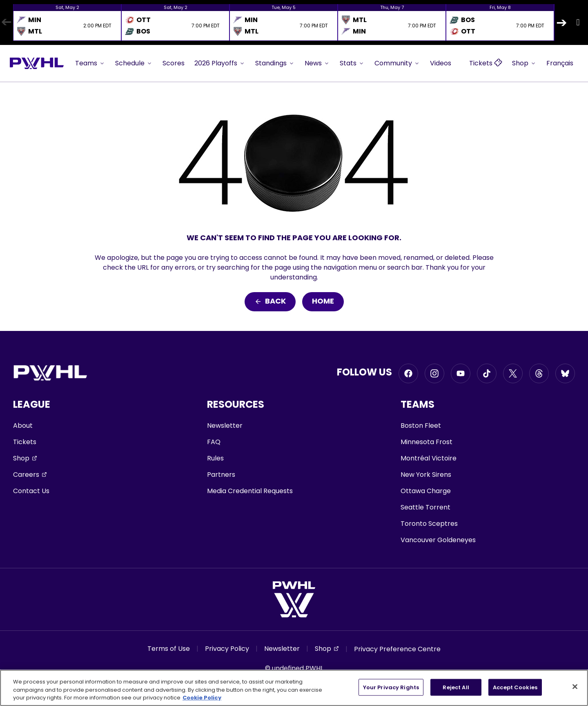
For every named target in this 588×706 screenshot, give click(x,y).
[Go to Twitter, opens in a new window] (513, 373)
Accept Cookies (515, 687)
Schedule (134, 63)
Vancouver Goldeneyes (438, 540)
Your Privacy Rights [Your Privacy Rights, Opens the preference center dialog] (391, 687)
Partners (221, 475)
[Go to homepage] (37, 63)
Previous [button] (6, 22)
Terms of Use (169, 649)
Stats (352, 63)
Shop (524, 63)
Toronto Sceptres (429, 524)
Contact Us (31, 491)
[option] (67, 22)
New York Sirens (426, 475)
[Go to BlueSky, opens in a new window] (565, 373)
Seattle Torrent (425, 507)
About (23, 426)
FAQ (214, 442)
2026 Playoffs (220, 63)
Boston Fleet (421, 426)
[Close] (575, 686)
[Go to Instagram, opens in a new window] (434, 373)
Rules (215, 458)
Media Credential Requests (250, 491)
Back (270, 302)
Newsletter (225, 426)
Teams (90, 63)
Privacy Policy (227, 649)
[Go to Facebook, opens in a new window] (408, 373)
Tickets (25, 442)
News (317, 63)
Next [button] (561, 22)
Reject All (456, 687)
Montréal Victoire (429, 458)
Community (397, 63)
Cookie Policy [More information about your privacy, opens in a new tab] (202, 698)
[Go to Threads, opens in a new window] (539, 373)
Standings (275, 63)
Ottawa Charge (426, 491)
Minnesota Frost (427, 442)
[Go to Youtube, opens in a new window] (461, 373)
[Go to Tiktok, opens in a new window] (487, 373)
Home (323, 302)
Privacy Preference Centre (397, 649)
